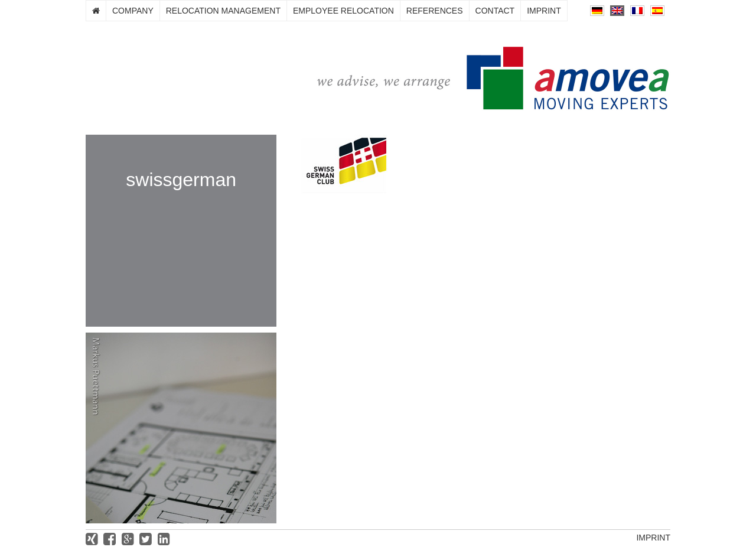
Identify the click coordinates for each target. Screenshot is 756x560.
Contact (495, 11)
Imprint (544, 11)
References (435, 11)
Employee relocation (343, 11)
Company (133, 11)
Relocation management (223, 11)
